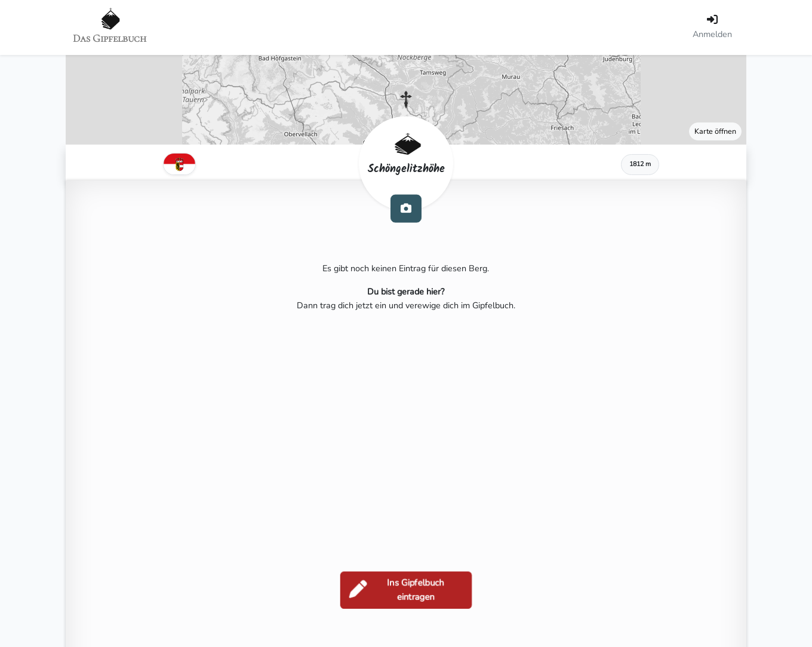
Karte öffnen (715, 131)
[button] (406, 100)
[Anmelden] (712, 27)
